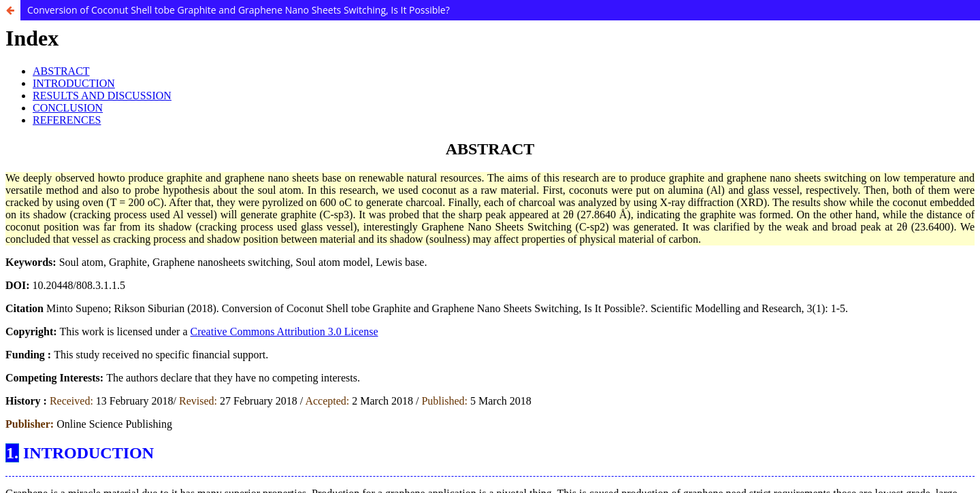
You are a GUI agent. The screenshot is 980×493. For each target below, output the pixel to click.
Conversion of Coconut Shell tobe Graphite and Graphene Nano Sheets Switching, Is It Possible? (239, 10)
